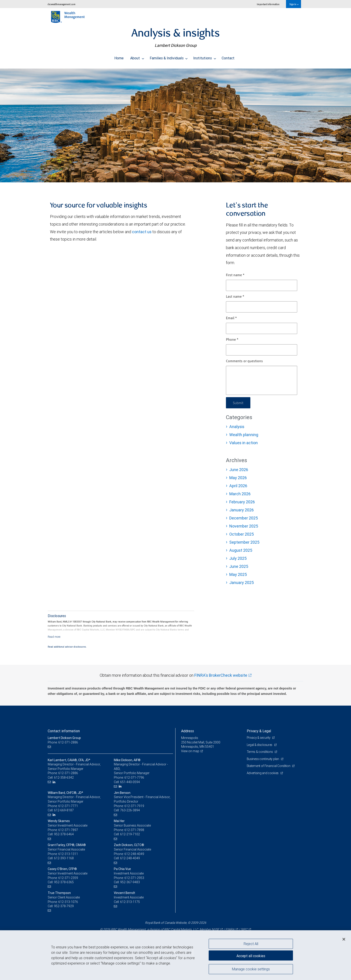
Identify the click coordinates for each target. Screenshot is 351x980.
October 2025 (242, 534)
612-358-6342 (64, 778)
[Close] (344, 939)
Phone (232, 340)
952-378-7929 (64, 906)
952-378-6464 (64, 834)
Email (231, 318)
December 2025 (244, 518)
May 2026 (238, 478)
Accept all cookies (251, 955)
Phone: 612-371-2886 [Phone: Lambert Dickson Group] (63, 742)
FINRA (230, 929)
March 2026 (240, 494)
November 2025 (244, 526)
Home (119, 57)
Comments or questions (244, 361)
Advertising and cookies (263, 773)
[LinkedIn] (55, 782)
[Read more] (54, 637)
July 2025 (238, 558)
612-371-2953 (134, 878)
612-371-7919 (134, 806)
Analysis (237, 427)
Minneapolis (190, 738)
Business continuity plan (263, 759)
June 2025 (239, 566)
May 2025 (238, 574)
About (137, 57)
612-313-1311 (68, 854)
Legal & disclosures (260, 745)
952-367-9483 (130, 882)
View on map (190, 751)
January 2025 (242, 583)
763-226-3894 (130, 810)
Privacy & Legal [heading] (259, 731)
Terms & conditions (260, 752)
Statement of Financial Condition (269, 766)
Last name (235, 297)
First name (235, 275)
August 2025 (241, 550)
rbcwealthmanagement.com (62, 4)
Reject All (251, 944)
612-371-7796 (134, 778)
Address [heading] (187, 731)
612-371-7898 (134, 830)
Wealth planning (244, 435)
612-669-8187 (64, 810)
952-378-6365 (64, 882)
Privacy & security (259, 738)
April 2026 (238, 486)
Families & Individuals (169, 57)
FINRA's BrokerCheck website (221, 675)
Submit (239, 403)
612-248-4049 (134, 854)
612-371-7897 (68, 830)
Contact (228, 57)
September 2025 (244, 542)
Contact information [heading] (64, 731)
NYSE (215, 929)
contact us (142, 232)
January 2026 (242, 510)
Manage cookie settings (251, 969)
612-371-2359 (68, 878)
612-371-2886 (68, 773)
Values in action (244, 443)
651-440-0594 (130, 782)
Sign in (294, 4)
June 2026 (239, 470)
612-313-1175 (130, 902)
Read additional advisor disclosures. (67, 647)
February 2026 (242, 502)
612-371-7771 (68, 806)
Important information (268, 4)
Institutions (205, 57)
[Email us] (50, 747)
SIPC (244, 929)
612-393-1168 (64, 858)
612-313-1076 (68, 902)
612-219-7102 (130, 834)
